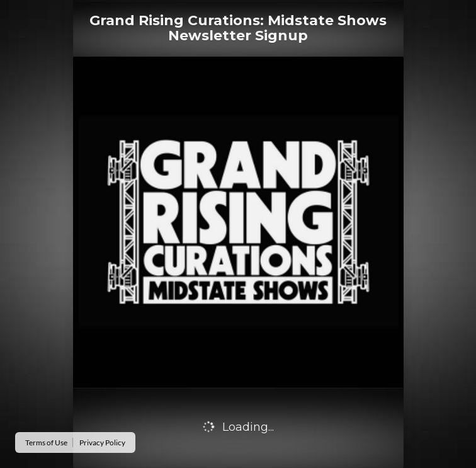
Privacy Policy (102, 442)
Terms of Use (46, 442)
